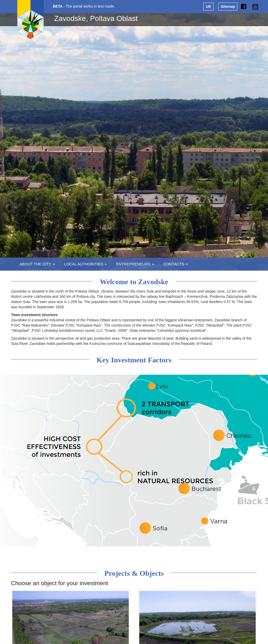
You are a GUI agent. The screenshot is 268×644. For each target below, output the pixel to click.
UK (209, 7)
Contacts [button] (176, 264)
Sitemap (228, 7)
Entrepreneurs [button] (135, 264)
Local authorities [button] (86, 264)
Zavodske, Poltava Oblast (96, 18)
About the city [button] (37, 264)
